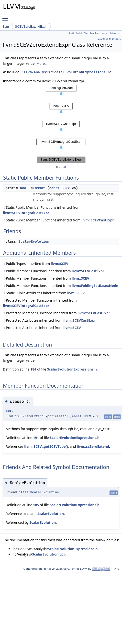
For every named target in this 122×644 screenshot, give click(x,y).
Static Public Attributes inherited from (44, 293)
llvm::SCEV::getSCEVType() (46, 446)
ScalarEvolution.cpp (49, 554)
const (54, 188)
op (26, 514)
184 (33, 369)
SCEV (66, 188)
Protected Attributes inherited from (49, 320)
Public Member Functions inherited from (54, 271)
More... (42, 63)
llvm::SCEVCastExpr (98, 220)
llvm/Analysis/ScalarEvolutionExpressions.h (67, 72)
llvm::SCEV (60, 264)
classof (38, 188)
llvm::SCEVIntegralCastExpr (26, 213)
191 (36, 438)
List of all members (109, 39)
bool (24, 188)
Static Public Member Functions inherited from (42, 210)
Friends (114, 33)
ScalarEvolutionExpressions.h (72, 369)
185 (36, 505)
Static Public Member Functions (88, 33)
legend (61, 167)
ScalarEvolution (34, 241)
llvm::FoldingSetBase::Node (95, 286)
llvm (6, 27)
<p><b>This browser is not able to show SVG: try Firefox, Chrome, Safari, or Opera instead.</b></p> (61, 124)
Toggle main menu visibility (7, 16)
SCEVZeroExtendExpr (31, 27)
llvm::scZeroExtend (93, 446)
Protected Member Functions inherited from (40, 303)
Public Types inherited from (36, 264)
